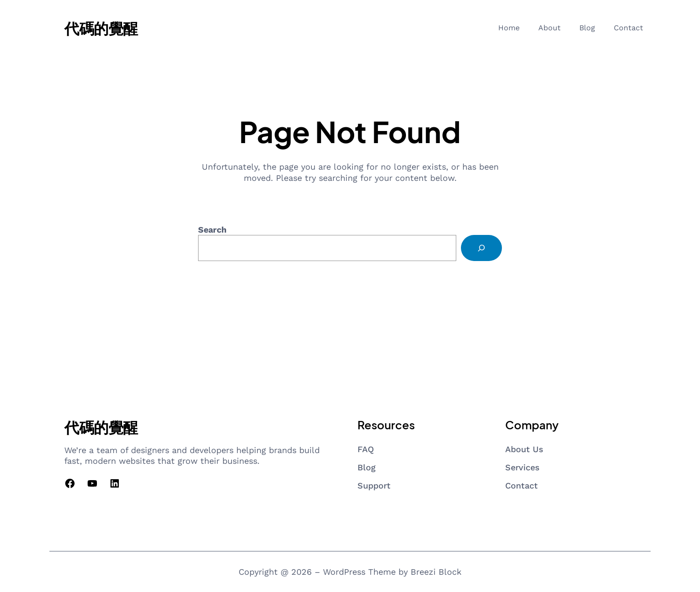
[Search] (481, 248)
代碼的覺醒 (101, 28)
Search (212, 230)
